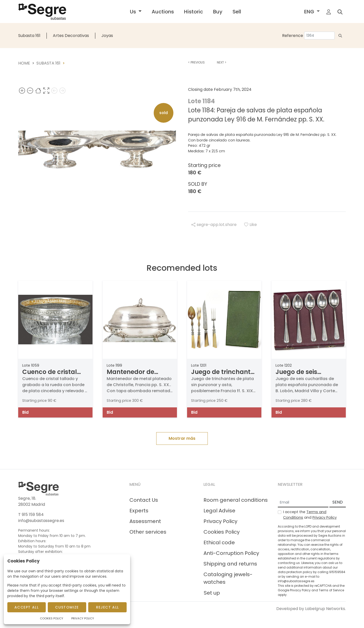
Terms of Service (331, 590)
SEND (338, 502)
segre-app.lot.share (214, 225)
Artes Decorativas (71, 36)
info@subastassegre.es (41, 521)
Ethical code (219, 542)
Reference (293, 36)
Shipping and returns (230, 564)
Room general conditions (236, 500)
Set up (212, 593)
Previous (196, 62)
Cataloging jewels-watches (228, 578)
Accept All (27, 607)
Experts (139, 511)
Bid (25, 412)
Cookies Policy (222, 532)
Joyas (107, 36)
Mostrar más (182, 438)
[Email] (303, 503)
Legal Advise (219, 511)
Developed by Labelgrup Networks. (311, 609)
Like (251, 225)
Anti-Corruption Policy (231, 553)
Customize (67, 607)
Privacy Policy (220, 521)
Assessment (145, 521)
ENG (310, 12)
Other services (148, 532)
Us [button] (134, 12)
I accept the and (310, 515)
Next (222, 62)
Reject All (108, 607)
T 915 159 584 (31, 515)
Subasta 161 (29, 36)
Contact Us (144, 500)
